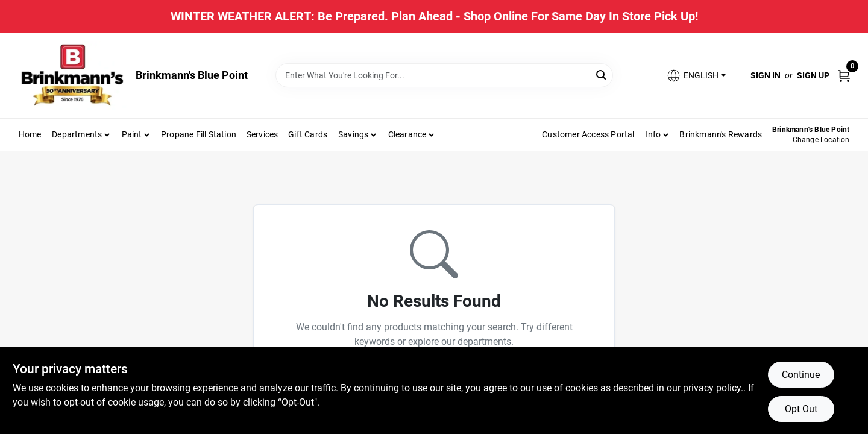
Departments (77, 134)
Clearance (407, 134)
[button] (696, 76)
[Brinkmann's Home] (73, 75)
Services (263, 134)
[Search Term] (444, 75)
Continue (801, 375)
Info (653, 134)
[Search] (602, 74)
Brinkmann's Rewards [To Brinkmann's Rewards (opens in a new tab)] (721, 134)
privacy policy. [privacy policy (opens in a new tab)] (713, 388)
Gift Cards (308, 134)
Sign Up (813, 75)
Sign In (766, 75)
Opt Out (801, 409)
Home (30, 134)
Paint (132, 134)
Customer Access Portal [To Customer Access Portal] (588, 134)
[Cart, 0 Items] (844, 75)
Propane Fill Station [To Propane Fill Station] (199, 134)
